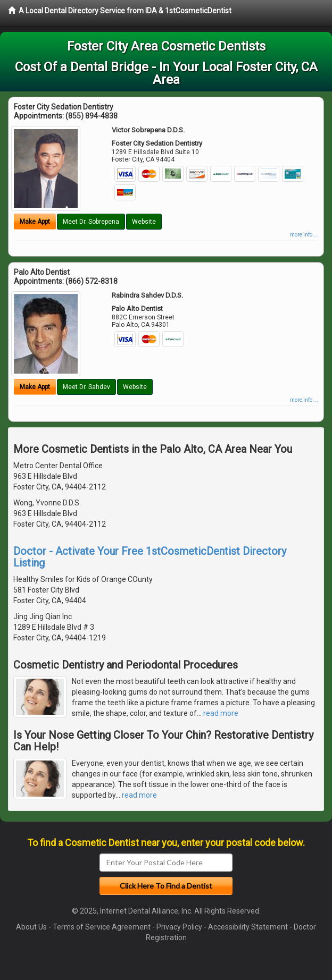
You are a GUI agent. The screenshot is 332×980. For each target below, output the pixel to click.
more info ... (304, 235)
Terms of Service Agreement (102, 927)
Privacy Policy (179, 927)
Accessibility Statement (248, 927)
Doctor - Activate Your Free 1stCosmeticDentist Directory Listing (150, 557)
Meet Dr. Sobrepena (91, 222)
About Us (31, 927)
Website (144, 222)
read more (221, 713)
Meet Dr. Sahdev (86, 387)
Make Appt (35, 222)
